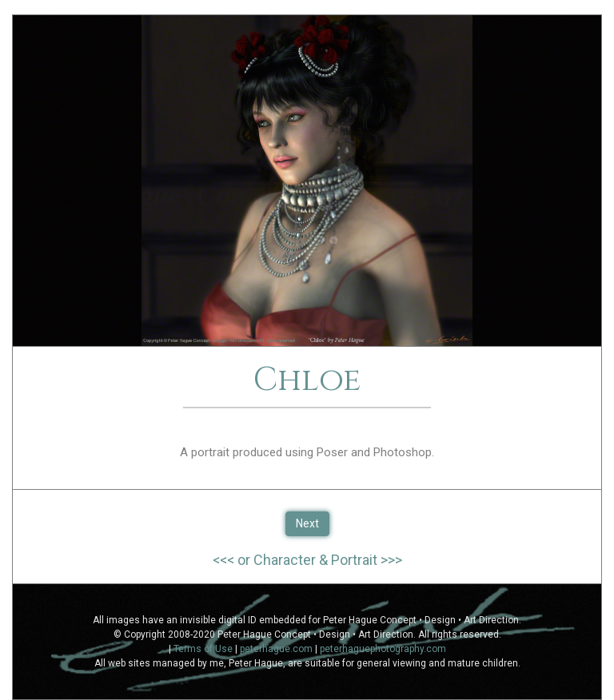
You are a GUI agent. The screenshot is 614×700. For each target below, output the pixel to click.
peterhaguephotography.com (383, 649)
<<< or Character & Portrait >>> (307, 560)
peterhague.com (276, 649)
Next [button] (307, 523)
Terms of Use (203, 649)
